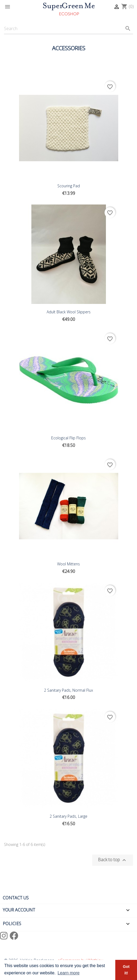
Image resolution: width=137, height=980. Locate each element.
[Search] (68, 29)
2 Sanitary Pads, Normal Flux (68, 690)
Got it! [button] (126, 970)
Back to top (113, 860)
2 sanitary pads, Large (68, 816)
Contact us (16, 898)
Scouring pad (69, 186)
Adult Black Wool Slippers (69, 312)
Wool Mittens (68, 564)
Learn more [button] (69, 973)
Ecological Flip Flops (68, 438)
